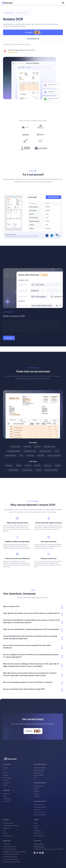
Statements (6, 783)
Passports (6, 780)
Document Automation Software (12, 862)
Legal (35, 778)
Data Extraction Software (10, 847)
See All (5, 785)
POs (4, 770)
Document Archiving (39, 812)
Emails (5, 796)
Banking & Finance (39, 786)
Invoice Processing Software (11, 859)
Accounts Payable (38, 805)
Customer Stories (8, 836)
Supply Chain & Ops (39, 770)
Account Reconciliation (40, 807)
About (35, 823)
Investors (36, 826)
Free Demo (9, 338)
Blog (4, 831)
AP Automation (7, 799)
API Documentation (8, 823)
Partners (5, 833)
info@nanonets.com (39, 847)
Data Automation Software (10, 857)
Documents (6, 794)
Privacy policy (37, 831)
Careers (36, 828)
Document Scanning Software (11, 854)
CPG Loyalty (37, 810)
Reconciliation (7, 801)
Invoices (5, 768)
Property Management (40, 815)
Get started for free (33, 39)
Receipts (6, 775)
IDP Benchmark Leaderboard (11, 826)
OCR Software (7, 844)
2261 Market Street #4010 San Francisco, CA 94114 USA (48, 849)
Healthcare (37, 791)
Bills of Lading (7, 778)
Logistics (36, 794)
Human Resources (39, 773)
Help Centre (6, 828)
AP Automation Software (10, 849)
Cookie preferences (39, 836)
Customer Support (39, 775)
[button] (63, 3)
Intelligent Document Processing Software (14, 852)
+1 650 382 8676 (38, 844)
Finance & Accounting (39, 768)
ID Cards (5, 773)
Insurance (36, 789)
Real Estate (37, 796)
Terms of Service (38, 833)
